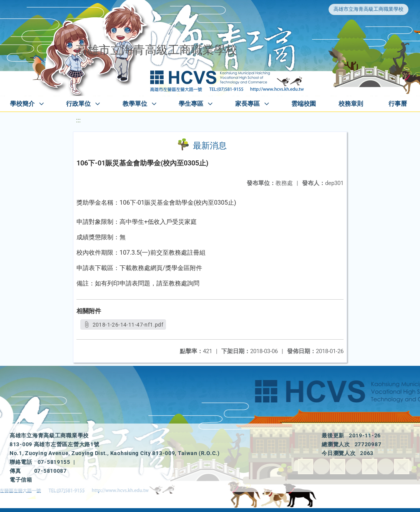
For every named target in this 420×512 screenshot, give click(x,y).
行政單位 (78, 104)
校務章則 (351, 104)
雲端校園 (304, 104)
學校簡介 (22, 104)
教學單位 (135, 104)
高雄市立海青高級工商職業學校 (369, 9)
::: (78, 120)
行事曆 (398, 104)
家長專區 (247, 104)
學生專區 (191, 104)
